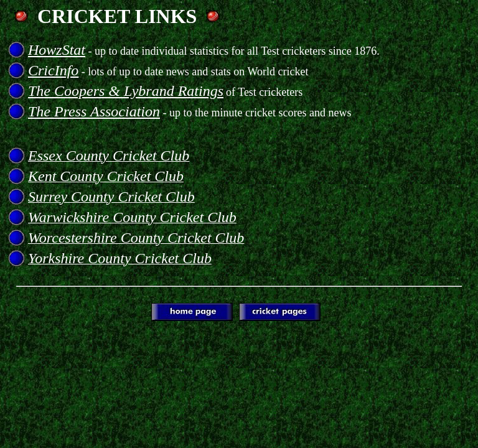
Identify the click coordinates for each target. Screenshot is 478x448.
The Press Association (94, 111)
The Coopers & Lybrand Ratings (126, 91)
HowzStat (57, 50)
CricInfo (53, 70)
